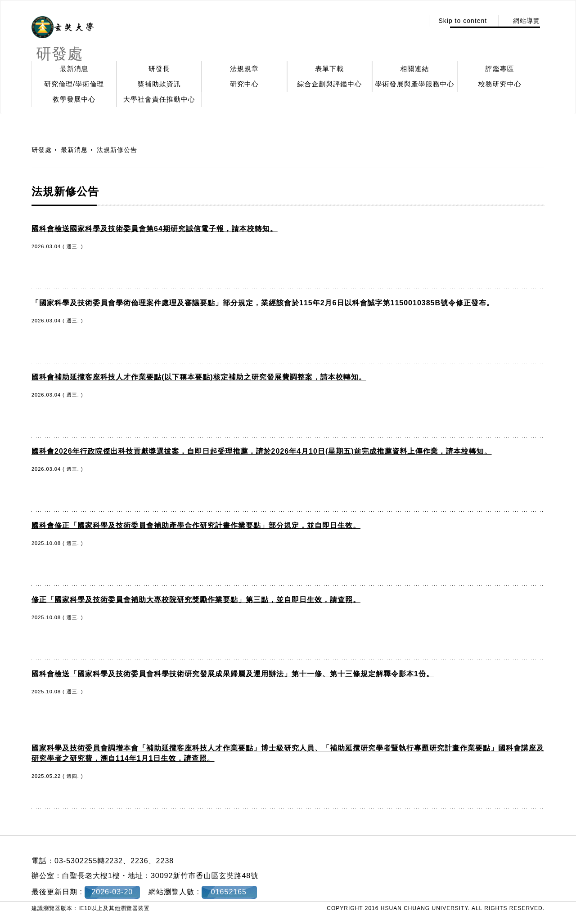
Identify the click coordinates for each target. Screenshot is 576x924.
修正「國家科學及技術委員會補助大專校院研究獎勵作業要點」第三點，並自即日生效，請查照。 (196, 600)
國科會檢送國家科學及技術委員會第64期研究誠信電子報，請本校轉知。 (155, 229)
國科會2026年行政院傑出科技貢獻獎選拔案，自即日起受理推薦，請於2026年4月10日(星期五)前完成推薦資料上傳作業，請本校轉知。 (262, 451)
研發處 (42, 150)
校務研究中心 (500, 84)
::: (415, 21)
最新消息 (74, 69)
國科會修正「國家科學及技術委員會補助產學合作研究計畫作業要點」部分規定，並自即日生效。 (196, 525)
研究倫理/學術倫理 (74, 84)
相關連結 (415, 69)
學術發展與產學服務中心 (415, 84)
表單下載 (329, 69)
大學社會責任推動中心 (159, 99)
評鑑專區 (500, 69)
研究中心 (244, 84)
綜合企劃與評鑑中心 (329, 84)
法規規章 (244, 69)
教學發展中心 (74, 99)
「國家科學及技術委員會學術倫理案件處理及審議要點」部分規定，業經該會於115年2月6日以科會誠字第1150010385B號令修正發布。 (263, 303)
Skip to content (463, 21)
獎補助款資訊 (159, 84)
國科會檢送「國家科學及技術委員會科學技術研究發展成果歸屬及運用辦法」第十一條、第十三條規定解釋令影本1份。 (233, 674)
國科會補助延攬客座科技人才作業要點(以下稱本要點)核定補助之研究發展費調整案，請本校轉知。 (199, 377)
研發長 (159, 69)
